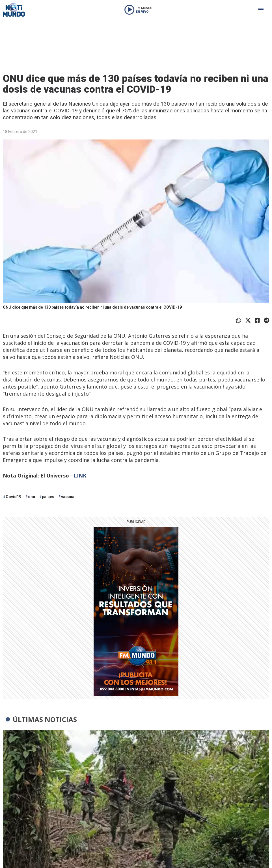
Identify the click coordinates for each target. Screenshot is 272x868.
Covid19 (13, 497)
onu (32, 497)
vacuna (68, 497)
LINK (80, 476)
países (48, 497)
